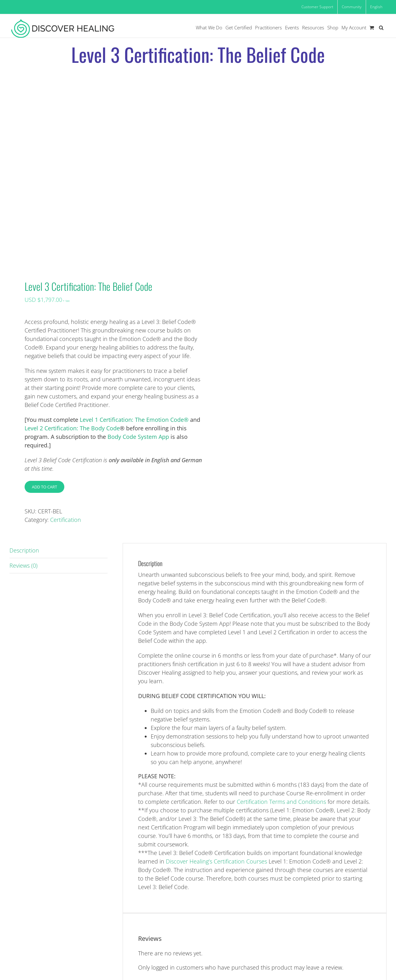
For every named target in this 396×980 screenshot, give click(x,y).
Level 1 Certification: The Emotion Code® (134, 420)
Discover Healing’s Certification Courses (216, 861)
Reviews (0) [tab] (23, 565)
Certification (66, 520)
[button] (381, 28)
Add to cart (44, 487)
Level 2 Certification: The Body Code (72, 428)
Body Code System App (138, 437)
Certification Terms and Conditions (281, 802)
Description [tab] (24, 550)
